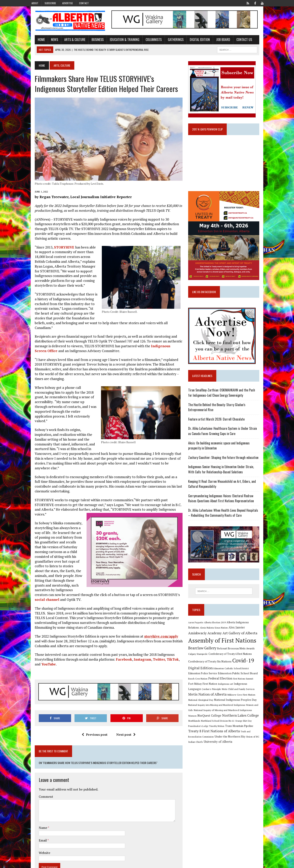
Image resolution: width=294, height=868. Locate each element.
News (48, 41)
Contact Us (238, 41)
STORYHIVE (58, 248)
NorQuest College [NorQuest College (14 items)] (241, 721)
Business (91, 41)
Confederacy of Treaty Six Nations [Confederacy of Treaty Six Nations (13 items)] (212, 672)
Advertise (68, 3)
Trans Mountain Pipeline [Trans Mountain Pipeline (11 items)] (204, 737)
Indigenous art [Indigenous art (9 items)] (207, 695)
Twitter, (153, 641)
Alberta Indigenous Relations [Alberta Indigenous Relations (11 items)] (246, 633)
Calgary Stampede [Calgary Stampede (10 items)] (200, 665)
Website (38, 835)
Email (37, 823)
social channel (68, 577)
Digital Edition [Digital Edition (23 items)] (203, 679)
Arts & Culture (69, 41)
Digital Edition (194, 41)
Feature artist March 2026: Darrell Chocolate (219, 427)
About (35, 3)
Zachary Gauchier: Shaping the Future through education (226, 466)
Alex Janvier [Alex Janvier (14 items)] (227, 638)
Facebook (118, 641)
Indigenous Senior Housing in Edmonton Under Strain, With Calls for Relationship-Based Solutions (227, 478)
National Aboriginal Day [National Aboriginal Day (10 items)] (232, 706)
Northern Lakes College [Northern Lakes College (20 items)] (209, 726)
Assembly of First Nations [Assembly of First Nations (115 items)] (224, 651)
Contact (84, 3)
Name (37, 810)
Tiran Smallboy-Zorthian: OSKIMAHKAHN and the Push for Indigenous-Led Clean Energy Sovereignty (226, 401)
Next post (124, 717)
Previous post (92, 717)
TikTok (166, 641)
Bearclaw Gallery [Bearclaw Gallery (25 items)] (204, 659)
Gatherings (169, 41)
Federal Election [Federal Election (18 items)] (210, 689)
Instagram (136, 641)
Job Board (217, 41)
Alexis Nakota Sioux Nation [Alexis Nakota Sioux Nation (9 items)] (204, 639)
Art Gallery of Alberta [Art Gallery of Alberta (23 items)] (223, 644)
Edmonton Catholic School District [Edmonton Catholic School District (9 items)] (233, 679)
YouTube (36, 646)
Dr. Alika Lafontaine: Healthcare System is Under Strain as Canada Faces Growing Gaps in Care (227, 439)
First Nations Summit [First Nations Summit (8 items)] (233, 690)
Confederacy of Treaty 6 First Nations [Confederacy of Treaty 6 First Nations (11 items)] (232, 665)
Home (35, 41)
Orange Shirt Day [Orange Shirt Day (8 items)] (214, 732)
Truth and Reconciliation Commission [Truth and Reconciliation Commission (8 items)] (221, 743)
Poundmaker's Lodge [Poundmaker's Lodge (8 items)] (233, 732)
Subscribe (50, 3)
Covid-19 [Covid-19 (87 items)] (246, 671)
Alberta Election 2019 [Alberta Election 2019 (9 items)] (217, 633)
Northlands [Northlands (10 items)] (234, 726)
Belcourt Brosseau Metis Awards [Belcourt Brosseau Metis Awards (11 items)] (238, 660)
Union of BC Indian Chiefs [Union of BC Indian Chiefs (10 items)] (223, 748)
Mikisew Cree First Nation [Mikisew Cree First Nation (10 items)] (204, 706)
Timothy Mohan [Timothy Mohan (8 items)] (252, 732)
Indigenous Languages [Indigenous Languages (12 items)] (229, 695)
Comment (40, 779)
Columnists (147, 41)
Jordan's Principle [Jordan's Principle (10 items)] (253, 695)
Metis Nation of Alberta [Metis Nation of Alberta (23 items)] (243, 700)
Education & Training (118, 41)
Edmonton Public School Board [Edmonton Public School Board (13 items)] (227, 684)
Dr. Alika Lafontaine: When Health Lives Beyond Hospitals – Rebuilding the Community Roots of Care (227, 521)
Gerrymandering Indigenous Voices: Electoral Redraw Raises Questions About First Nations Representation (227, 507)
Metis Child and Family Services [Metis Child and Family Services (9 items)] (207, 700)
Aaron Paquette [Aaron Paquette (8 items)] (198, 633)
